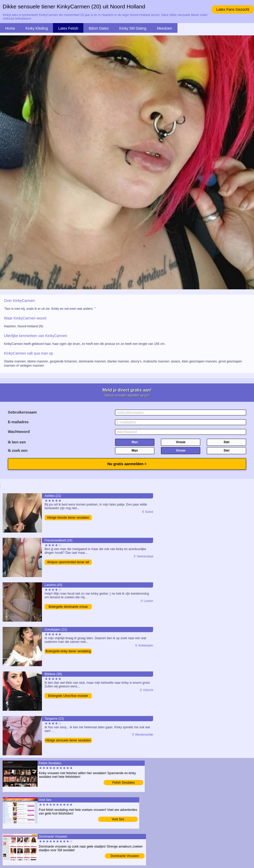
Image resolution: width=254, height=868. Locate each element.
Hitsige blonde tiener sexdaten (68, 518)
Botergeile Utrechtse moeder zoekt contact (68, 696)
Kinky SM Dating (133, 28)
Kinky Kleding (37, 28)
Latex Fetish (68, 28)
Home (10, 28)
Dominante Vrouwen (125, 856)
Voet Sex (118, 819)
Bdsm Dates (99, 28)
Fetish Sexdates (123, 783)
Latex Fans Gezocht (233, 9)
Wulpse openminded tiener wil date (68, 563)
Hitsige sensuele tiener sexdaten (68, 740)
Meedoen (164, 28)
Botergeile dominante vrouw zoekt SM (68, 607)
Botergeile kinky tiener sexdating (68, 651)
